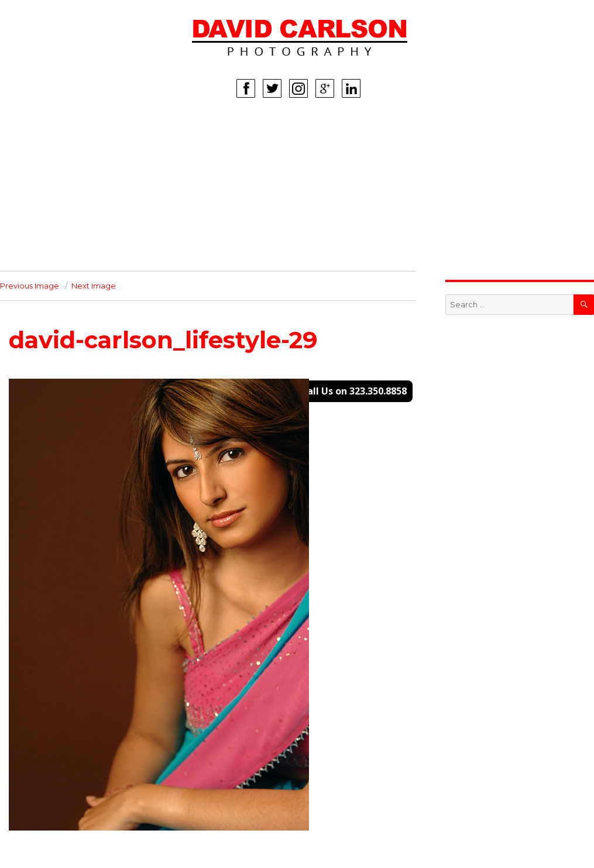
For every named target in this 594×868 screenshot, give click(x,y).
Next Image (94, 286)
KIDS (25, 183)
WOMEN (32, 148)
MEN (24, 166)
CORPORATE (41, 218)
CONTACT (35, 253)
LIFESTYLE (36, 201)
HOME (28, 131)
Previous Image (30, 286)
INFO (25, 236)
